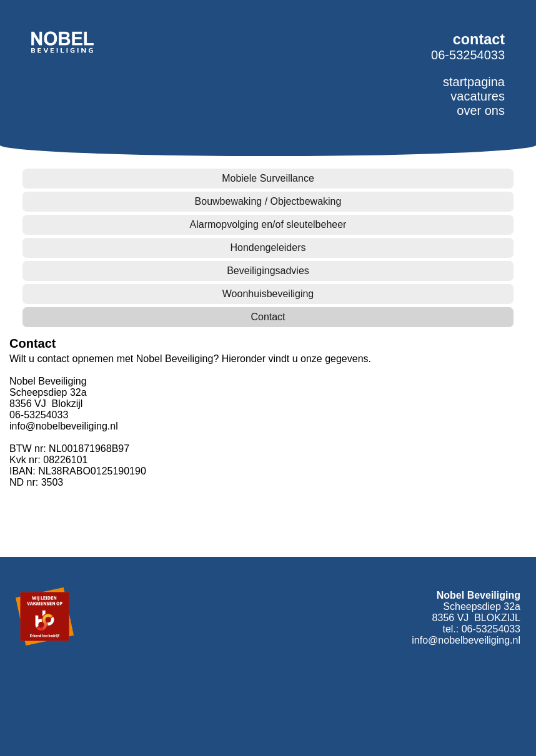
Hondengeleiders (268, 248)
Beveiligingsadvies (268, 271)
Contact (268, 317)
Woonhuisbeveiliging (268, 294)
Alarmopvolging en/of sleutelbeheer (268, 224)
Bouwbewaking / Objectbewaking (268, 201)
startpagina (474, 82)
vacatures (478, 96)
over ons (481, 110)
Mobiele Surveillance (268, 178)
